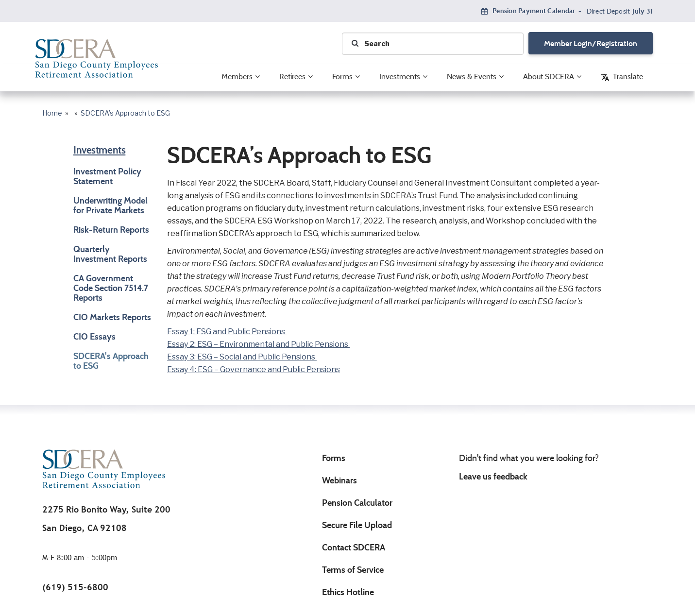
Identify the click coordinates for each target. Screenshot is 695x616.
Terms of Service (353, 570)
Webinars (339, 480)
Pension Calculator (357, 503)
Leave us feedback (493, 477)
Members (237, 77)
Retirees (292, 77)
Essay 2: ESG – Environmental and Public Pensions (258, 344)
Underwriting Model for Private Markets (110, 205)
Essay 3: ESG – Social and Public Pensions (242, 357)
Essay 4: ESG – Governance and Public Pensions (254, 370)
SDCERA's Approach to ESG (111, 361)
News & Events (472, 77)
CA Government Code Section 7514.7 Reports (111, 288)
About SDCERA (549, 77)
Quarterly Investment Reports (110, 254)
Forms (342, 77)
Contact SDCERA (354, 548)
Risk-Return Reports (111, 230)
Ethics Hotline (348, 592)
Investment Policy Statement (107, 176)
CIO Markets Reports (112, 317)
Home (52, 113)
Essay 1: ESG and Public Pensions (227, 332)
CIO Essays (94, 337)
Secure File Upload (357, 525)
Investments (400, 77)
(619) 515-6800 (75, 587)
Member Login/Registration (591, 43)
